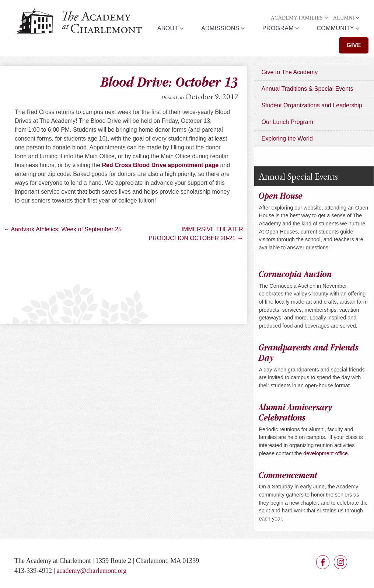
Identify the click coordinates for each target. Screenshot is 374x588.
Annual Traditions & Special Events (307, 89)
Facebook (323, 562)
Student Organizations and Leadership (312, 105)
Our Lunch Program (288, 122)
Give (354, 45)
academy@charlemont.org (92, 571)
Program (278, 28)
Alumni (344, 18)
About (168, 28)
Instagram (340, 562)
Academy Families (297, 18)
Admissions (220, 28)
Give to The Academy (290, 72)
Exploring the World (287, 139)
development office (326, 453)
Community (335, 28)
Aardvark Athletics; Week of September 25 (63, 229)
